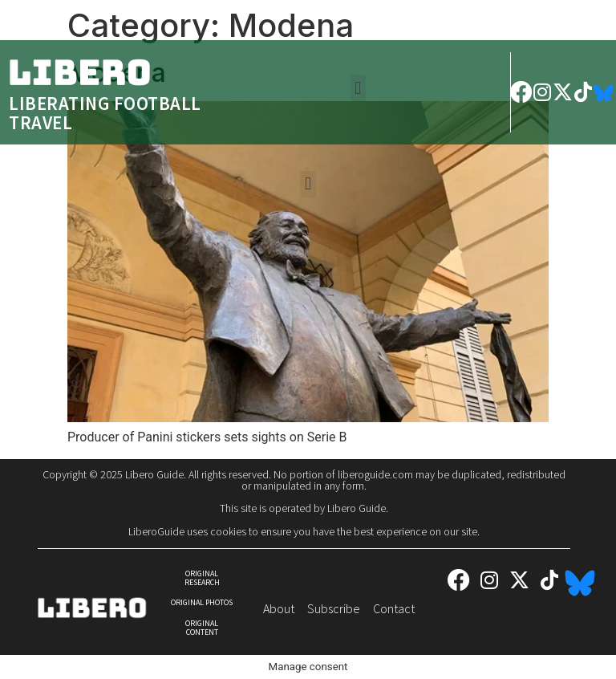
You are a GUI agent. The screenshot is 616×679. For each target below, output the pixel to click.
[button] (358, 88)
